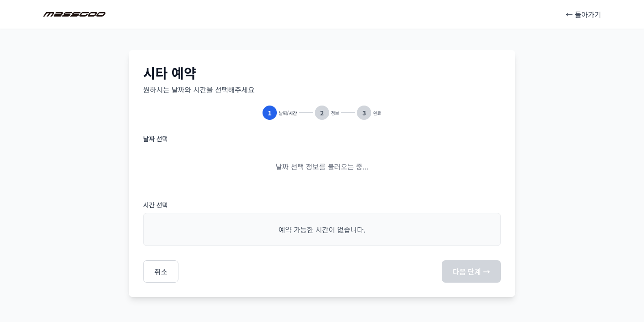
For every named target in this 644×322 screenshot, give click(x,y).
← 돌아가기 (583, 14)
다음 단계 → (471, 271)
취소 (161, 271)
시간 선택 (155, 205)
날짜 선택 (155, 139)
